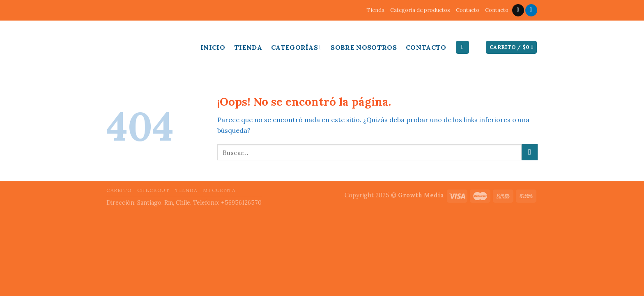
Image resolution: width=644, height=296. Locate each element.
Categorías (297, 47)
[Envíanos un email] (518, 10)
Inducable (129, 45)
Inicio (213, 47)
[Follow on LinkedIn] (531, 10)
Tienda (375, 10)
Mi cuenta (219, 190)
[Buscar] (462, 47)
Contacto (468, 10)
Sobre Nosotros (363, 47)
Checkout (153, 190)
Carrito (119, 190)
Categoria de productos (420, 10)
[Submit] (530, 152)
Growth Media (421, 195)
